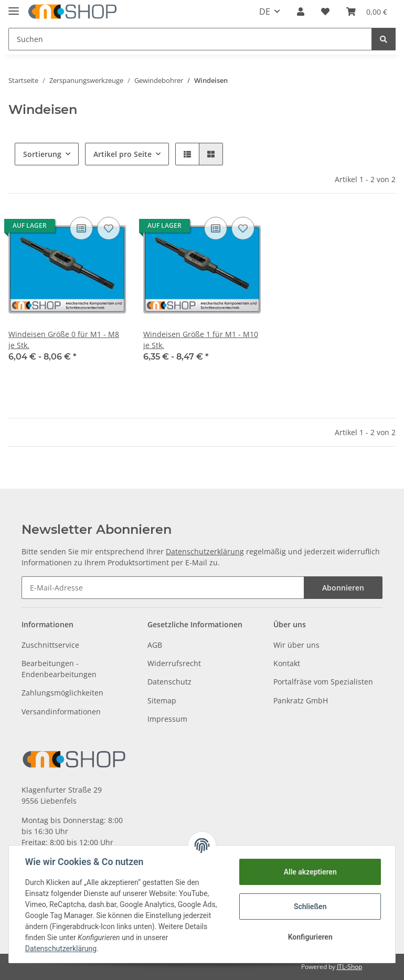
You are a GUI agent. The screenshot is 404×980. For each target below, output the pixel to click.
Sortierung (42, 154)
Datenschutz (169, 682)
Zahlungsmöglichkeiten (62, 693)
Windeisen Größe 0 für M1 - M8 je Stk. (64, 340)
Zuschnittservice (50, 645)
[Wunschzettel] (325, 12)
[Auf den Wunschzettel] (109, 228)
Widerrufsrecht (174, 663)
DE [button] (265, 12)
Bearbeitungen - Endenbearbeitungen (59, 669)
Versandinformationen (61, 712)
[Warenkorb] (367, 12)
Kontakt (287, 663)
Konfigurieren (309, 937)
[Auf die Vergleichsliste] (81, 228)
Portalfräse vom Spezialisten (323, 682)
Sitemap (162, 700)
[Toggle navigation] (14, 7)
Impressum (167, 719)
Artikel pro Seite (123, 154)
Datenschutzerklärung (205, 551)
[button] (301, 12)
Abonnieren (343, 588)
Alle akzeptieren (309, 872)
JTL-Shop (349, 967)
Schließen (310, 907)
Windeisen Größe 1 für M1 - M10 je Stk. (201, 340)
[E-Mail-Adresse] (163, 588)
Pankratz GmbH (301, 700)
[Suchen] (190, 39)
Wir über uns (296, 645)
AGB (155, 645)
